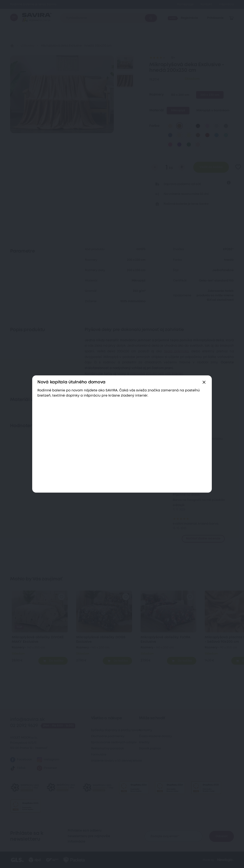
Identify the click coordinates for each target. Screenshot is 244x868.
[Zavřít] (204, 382)
